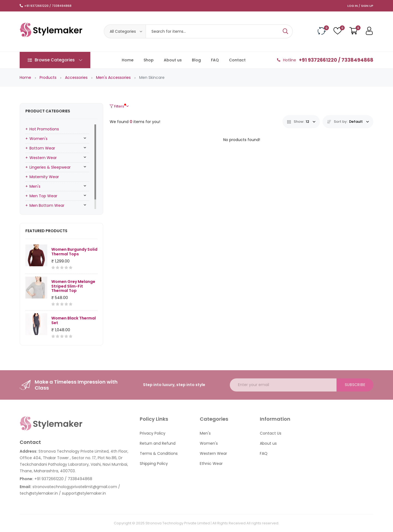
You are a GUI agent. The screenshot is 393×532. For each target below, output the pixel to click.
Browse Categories (55, 60)
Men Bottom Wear (47, 205)
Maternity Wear (44, 177)
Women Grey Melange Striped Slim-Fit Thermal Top (73, 286)
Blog (196, 60)
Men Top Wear (43, 196)
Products (48, 77)
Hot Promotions (44, 129)
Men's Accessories (113, 77)
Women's (38, 139)
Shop (149, 60)
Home (128, 60)
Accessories (76, 77)
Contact (237, 60)
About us (173, 60)
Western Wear (43, 158)
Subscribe (355, 385)
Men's (35, 186)
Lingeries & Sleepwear (50, 167)
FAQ (215, 60)
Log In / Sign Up (360, 6)
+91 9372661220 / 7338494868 (48, 6)
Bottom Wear (42, 148)
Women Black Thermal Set (74, 320)
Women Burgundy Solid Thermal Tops (74, 252)
